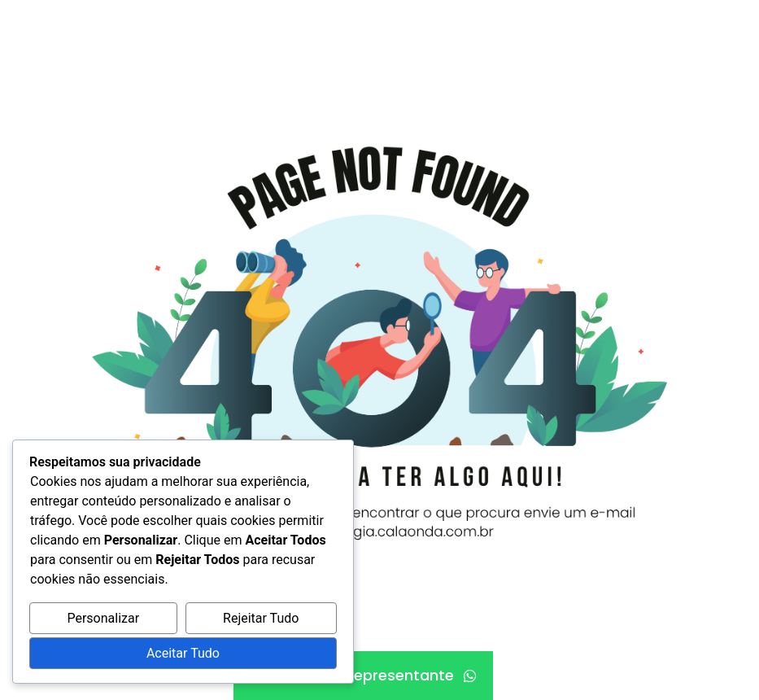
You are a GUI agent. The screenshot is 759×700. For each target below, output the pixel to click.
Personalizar (103, 618)
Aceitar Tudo (183, 653)
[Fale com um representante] (363, 676)
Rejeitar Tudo (261, 618)
